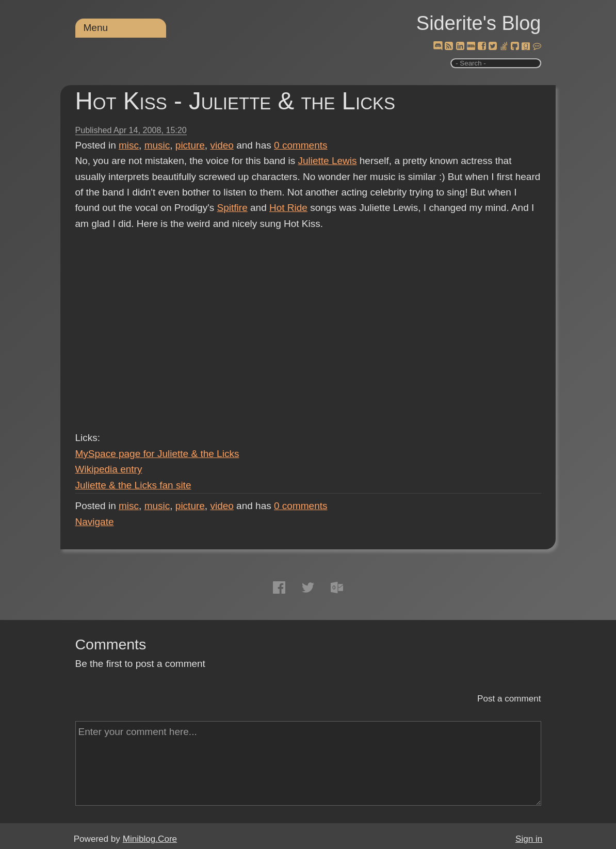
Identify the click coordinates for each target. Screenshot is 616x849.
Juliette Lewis (327, 161)
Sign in (529, 839)
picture (190, 145)
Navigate (95, 522)
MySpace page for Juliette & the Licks (157, 454)
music (157, 145)
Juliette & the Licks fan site (133, 485)
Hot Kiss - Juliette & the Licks (236, 101)
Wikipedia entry (109, 469)
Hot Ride (288, 208)
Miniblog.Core (150, 839)
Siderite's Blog (479, 23)
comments (301, 145)
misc (129, 145)
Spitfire (232, 208)
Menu (96, 28)
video (222, 145)
